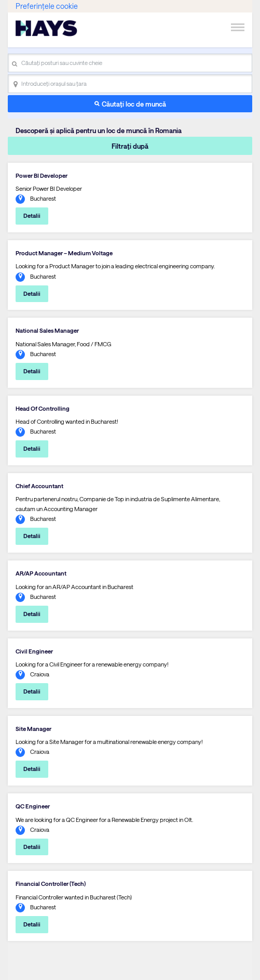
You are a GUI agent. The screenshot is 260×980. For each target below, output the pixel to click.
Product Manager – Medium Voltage (64, 253)
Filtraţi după (130, 146)
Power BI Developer (42, 175)
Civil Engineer (34, 651)
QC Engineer (33, 806)
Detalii (32, 215)
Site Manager (33, 729)
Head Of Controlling (43, 408)
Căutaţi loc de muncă (134, 104)
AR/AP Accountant (41, 573)
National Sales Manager (47, 330)
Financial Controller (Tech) (51, 884)
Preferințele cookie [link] (47, 6)
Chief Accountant (39, 486)
